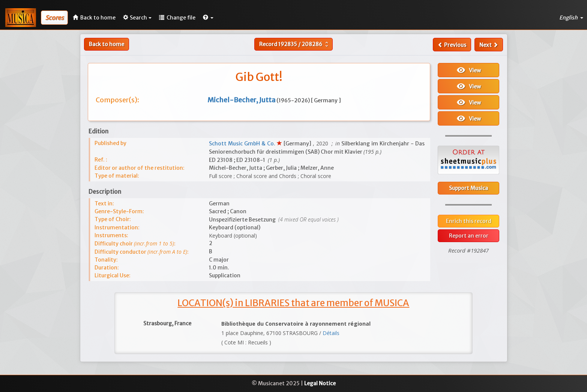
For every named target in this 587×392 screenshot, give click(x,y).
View (469, 70)
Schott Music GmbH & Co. (243, 144)
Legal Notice (320, 383)
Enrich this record (469, 221)
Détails (331, 333)
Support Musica (468, 188)
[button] (208, 18)
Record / (295, 44)
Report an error (469, 236)
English (571, 18)
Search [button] (137, 18)
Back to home (107, 44)
